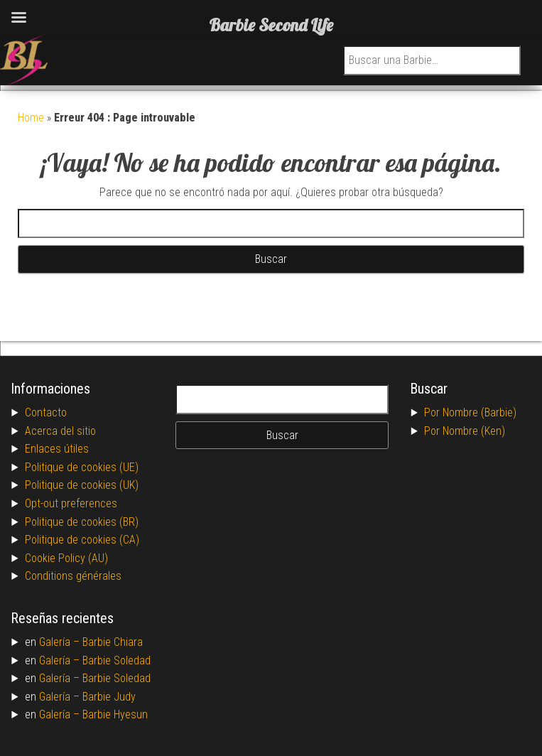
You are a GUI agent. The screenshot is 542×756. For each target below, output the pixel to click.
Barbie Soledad (116, 660)
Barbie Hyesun (115, 714)
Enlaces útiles (57, 449)
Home (31, 118)
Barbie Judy (109, 697)
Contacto (46, 412)
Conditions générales (73, 576)
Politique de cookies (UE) (82, 467)
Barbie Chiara (113, 642)
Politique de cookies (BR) (82, 522)
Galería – (61, 642)
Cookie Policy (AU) (66, 558)
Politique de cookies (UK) (82, 485)
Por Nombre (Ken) (465, 431)
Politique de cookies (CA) (82, 540)
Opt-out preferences (71, 503)
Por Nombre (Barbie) (470, 412)
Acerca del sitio (60, 431)
